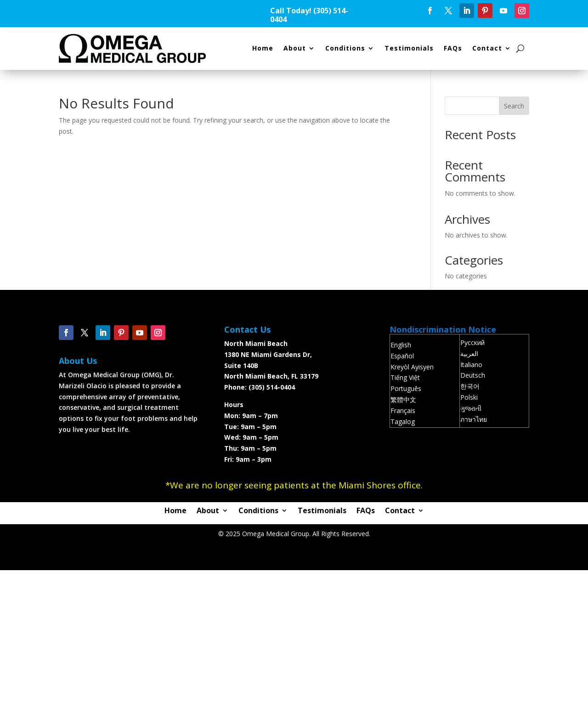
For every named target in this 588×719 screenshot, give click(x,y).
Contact (487, 48)
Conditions (345, 48)
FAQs (453, 48)
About (295, 48)
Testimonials (409, 48)
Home (263, 48)
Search (514, 106)
